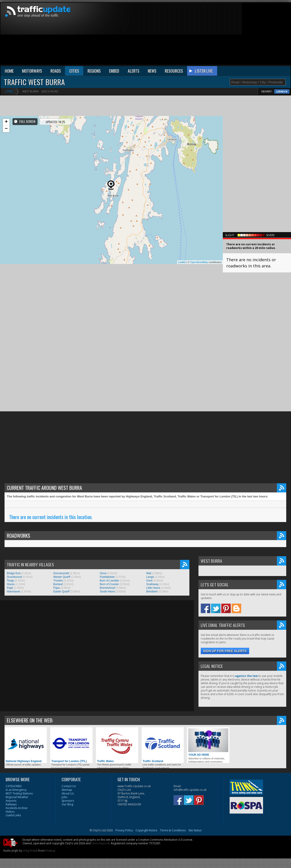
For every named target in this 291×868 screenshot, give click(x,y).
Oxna (103, 573)
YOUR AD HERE (208, 742)
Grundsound (14, 577)
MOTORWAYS (32, 71)
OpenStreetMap (199, 262)
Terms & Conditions (173, 830)
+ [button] (6, 122)
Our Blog (67, 804)
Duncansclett (61, 573)
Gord (149, 581)
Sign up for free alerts (225, 651)
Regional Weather (17, 797)
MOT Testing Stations (19, 793)
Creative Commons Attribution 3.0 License (165, 840)
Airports (11, 801)
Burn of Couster (109, 584)
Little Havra (153, 588)
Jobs (64, 797)
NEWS (152, 71)
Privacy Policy (124, 830)
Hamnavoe (13, 591)
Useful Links (13, 815)
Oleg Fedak (30, 851)
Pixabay (50, 851)
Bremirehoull (107, 588)
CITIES (74, 71)
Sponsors (68, 801)
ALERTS (134, 71)
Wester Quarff (62, 577)
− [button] (6, 129)
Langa (150, 577)
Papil (10, 588)
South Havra (107, 591)
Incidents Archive (17, 808)
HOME (9, 71)
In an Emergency (16, 790)
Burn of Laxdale (109, 581)
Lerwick (282, 91)
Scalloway (152, 584)
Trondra (58, 581)
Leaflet (182, 262)
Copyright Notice (146, 830)
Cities (9, 91)
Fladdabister (107, 577)
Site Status (195, 830)
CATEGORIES (14, 786)
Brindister (152, 591)
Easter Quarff (61, 591)
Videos (10, 812)
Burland (58, 584)
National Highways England (26, 746)
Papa (56, 588)
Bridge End (14, 573)
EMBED (114, 71)
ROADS (56, 71)
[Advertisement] (220, 35)
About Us (68, 793)
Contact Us (69, 786)
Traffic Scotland (163, 746)
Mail (149, 573)
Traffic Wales (117, 746)
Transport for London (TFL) (71, 746)
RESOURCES (174, 71)
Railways (11, 804)
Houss (11, 584)
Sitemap (67, 790)
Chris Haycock (100, 843)
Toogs (10, 581)
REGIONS (94, 71)
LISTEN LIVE (204, 71)
